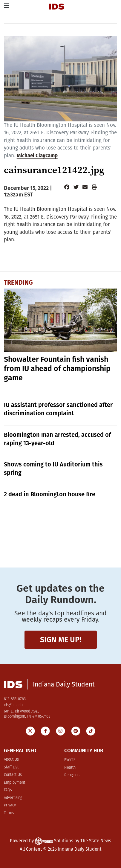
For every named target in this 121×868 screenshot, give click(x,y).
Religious (72, 775)
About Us (11, 760)
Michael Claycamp (37, 156)
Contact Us (13, 775)
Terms (9, 813)
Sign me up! (61, 640)
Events (70, 760)
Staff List (11, 767)
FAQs (8, 790)
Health (70, 768)
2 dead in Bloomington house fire (50, 494)
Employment (14, 783)
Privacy (10, 805)
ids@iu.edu (13, 705)
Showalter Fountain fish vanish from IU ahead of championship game (57, 369)
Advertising (13, 798)
